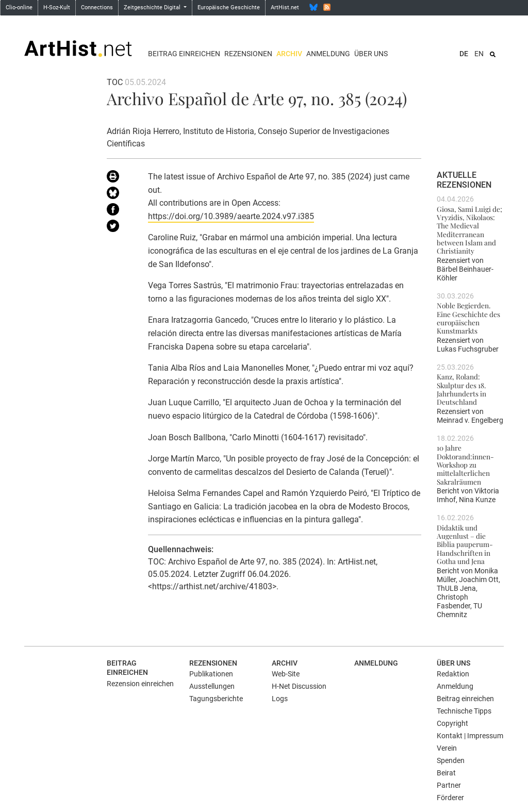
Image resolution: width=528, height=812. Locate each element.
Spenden (451, 760)
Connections (97, 7)
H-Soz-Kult (57, 7)
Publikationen (211, 674)
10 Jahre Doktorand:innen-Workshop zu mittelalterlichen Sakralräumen (465, 464)
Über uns (371, 54)
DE (464, 54)
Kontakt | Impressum (470, 736)
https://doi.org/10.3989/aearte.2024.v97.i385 (231, 216)
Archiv (289, 54)
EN (479, 54)
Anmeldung (328, 54)
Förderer (450, 798)
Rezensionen (248, 54)
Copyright (452, 723)
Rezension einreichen (140, 684)
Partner (449, 785)
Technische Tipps (464, 711)
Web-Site (286, 674)
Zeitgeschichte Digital (153, 7)
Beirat (446, 773)
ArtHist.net (285, 7)
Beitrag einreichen (184, 54)
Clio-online (19, 7)
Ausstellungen (212, 686)
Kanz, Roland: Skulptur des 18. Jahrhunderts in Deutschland (461, 389)
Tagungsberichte (216, 699)
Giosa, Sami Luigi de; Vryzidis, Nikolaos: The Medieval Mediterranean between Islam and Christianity (469, 230)
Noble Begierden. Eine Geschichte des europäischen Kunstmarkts (468, 318)
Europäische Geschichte (229, 7)
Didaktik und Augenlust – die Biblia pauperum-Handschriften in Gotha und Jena (465, 544)
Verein (447, 748)
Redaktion (453, 674)
